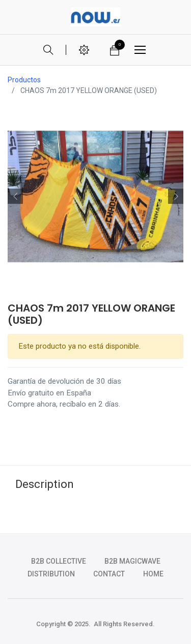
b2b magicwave (132, 561)
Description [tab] (45, 484)
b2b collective (59, 561)
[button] (15, 196)
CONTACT (109, 574)
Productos (24, 80)
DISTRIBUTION (51, 574)
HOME (153, 574)
